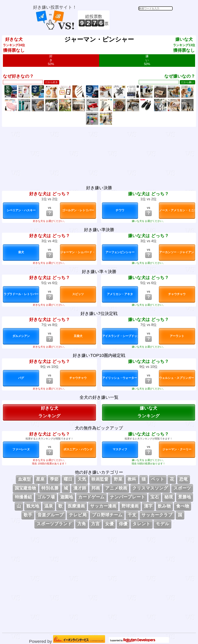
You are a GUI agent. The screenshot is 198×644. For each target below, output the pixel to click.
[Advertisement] (142, 20)
